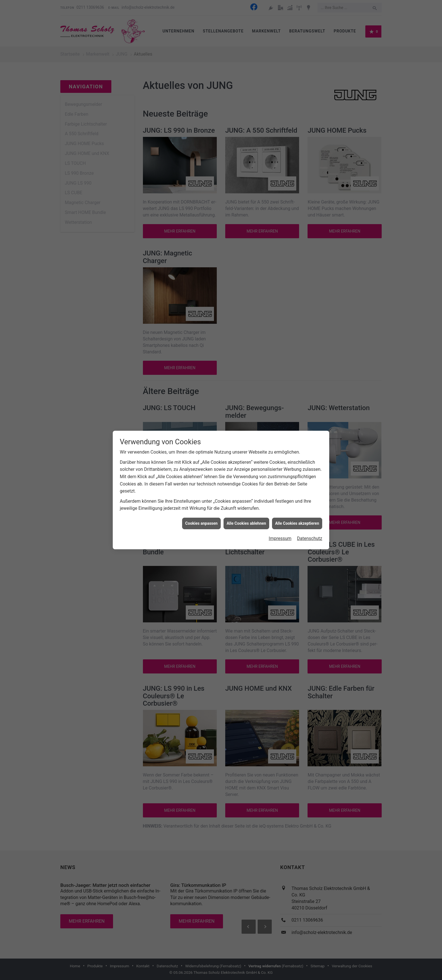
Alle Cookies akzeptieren (297, 523)
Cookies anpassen (201, 523)
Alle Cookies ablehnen (246, 523)
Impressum (280, 538)
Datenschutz (310, 538)
